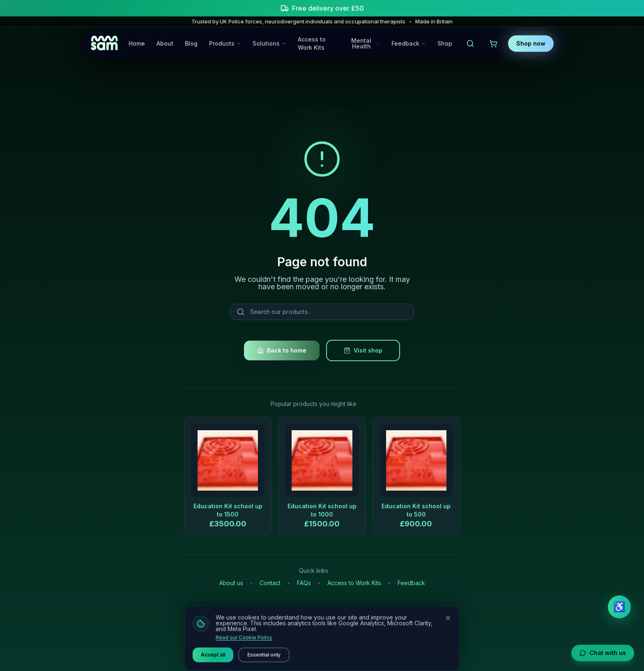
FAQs (304, 583)
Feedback (411, 583)
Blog (191, 43)
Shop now (531, 43)
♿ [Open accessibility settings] (619, 607)
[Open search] (470, 44)
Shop (445, 43)
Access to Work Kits (312, 43)
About (165, 43)
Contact (270, 583)
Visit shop (363, 350)
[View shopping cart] (493, 44)
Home (137, 43)
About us (231, 583)
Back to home (282, 350)
